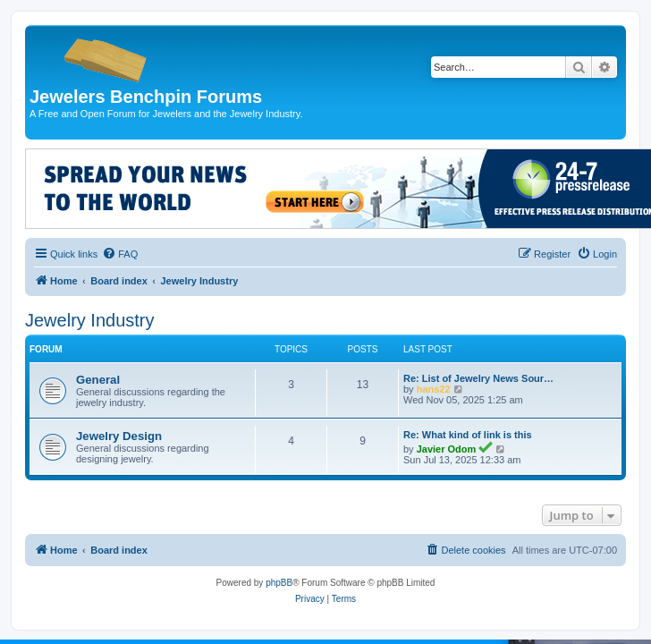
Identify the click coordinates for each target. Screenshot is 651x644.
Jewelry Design (119, 436)
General (98, 380)
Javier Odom (447, 449)
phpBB (279, 583)
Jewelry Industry (90, 320)
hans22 (434, 389)
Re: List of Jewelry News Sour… (478, 378)
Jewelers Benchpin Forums (146, 97)
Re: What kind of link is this (468, 435)
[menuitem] (120, 254)
